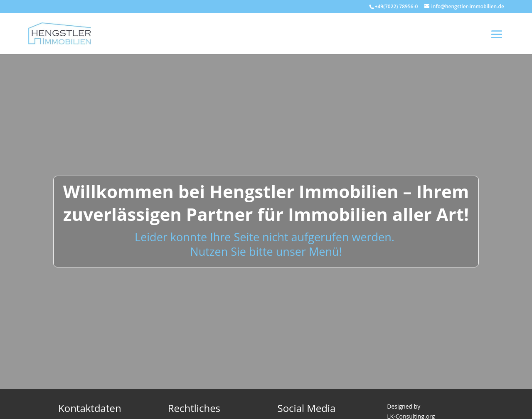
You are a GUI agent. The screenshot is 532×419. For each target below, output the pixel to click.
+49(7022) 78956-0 (397, 6)
